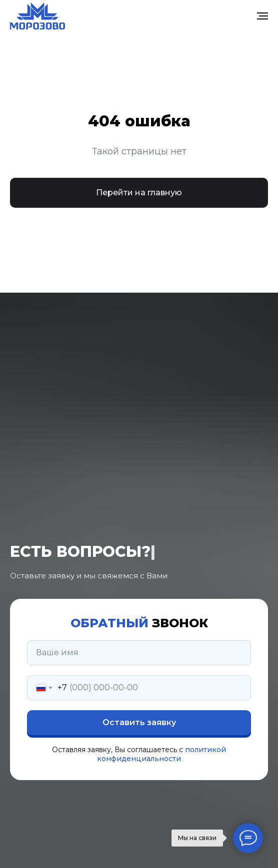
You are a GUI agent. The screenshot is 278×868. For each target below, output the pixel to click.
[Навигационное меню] (262, 16)
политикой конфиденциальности (161, 754)
